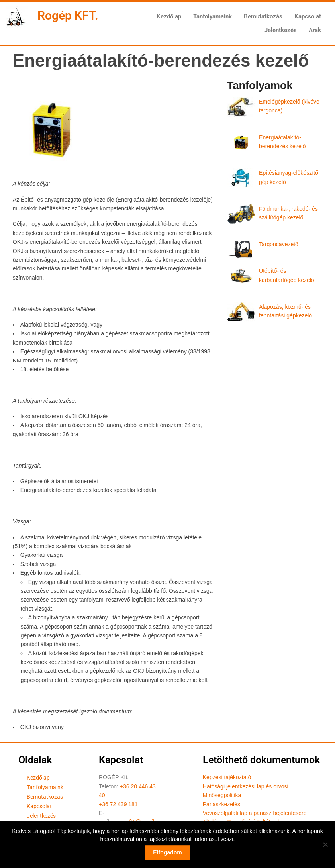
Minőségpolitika (222, 795)
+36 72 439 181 (118, 804)
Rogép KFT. (68, 15)
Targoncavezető (279, 244)
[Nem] (325, 844)
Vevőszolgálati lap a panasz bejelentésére (255, 813)
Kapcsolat (308, 16)
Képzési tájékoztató (227, 777)
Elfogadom (167, 852)
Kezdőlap (169, 16)
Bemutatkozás (263, 16)
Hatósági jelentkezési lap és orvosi (246, 786)
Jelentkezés (281, 30)
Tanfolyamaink (213, 16)
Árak (315, 30)
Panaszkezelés (221, 804)
